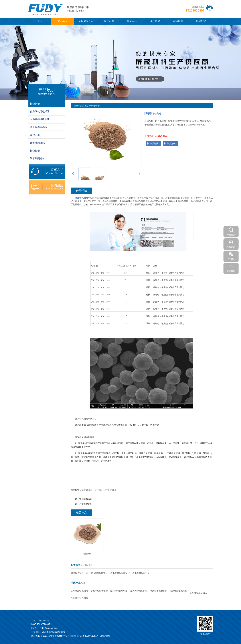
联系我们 (201, 21)
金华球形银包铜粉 (198, 593)
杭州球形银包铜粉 (79, 591)
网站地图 (106, 636)
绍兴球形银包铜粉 (178, 591)
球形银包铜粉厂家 (79, 573)
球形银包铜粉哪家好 (120, 573)
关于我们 (155, 21)
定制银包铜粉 (86, 499)
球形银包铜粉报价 (99, 573)
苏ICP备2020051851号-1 (89, 636)
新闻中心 (132, 21)
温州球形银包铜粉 (119, 591)
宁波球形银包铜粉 (99, 591)
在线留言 (178, 21)
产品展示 (63, 21)
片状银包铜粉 (86, 504)
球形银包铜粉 (87, 490)
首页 (40, 21)
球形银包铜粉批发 (141, 573)
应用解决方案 (86, 21)
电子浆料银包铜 (110, 490)
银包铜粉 (95, 106)
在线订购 (154, 143)
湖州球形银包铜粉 (159, 591)
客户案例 (109, 21)
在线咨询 (171, 143)
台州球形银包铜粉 (79, 598)
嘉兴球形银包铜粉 (139, 591)
